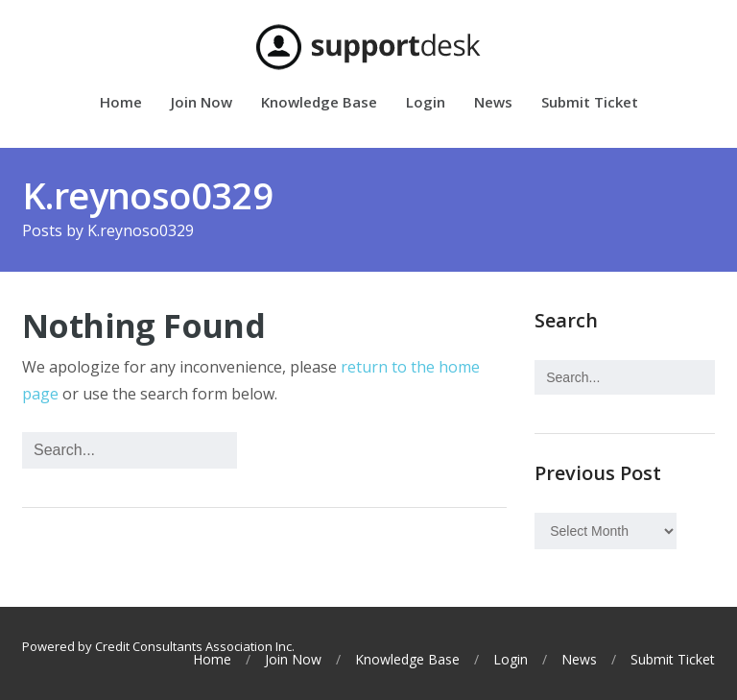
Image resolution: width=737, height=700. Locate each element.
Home (121, 103)
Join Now (202, 103)
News (493, 103)
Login (426, 103)
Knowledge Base (319, 103)
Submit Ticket (590, 103)
